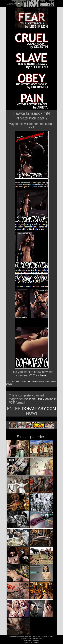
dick (18, 382)
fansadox (35, 382)
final (54, 382)
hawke (42, 382)
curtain (49, 382)
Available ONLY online (38, 399)
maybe (9, 384)
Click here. (40, 375)
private (23, 382)
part (14, 382)
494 (28, 382)
